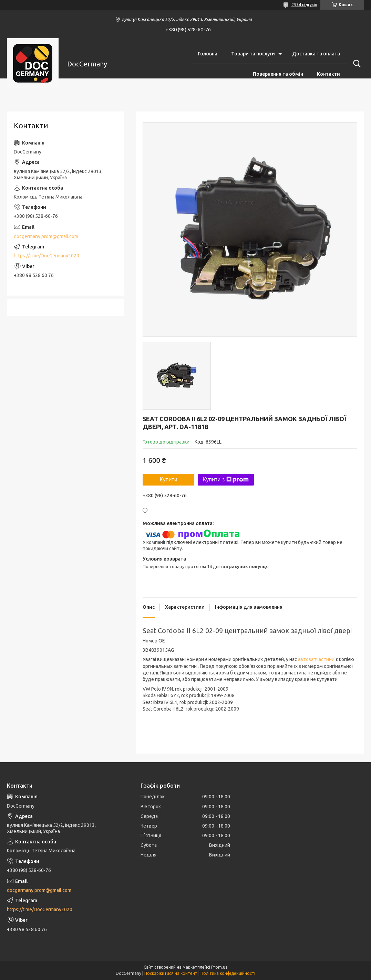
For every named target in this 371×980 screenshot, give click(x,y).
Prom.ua (219, 967)
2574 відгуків (304, 5)
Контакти (328, 74)
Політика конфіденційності (228, 973)
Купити (168, 480)
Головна (208, 54)
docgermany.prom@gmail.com (46, 236)
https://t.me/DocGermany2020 (47, 256)
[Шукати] (355, 64)
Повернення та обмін (278, 74)
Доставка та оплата (316, 54)
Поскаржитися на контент (171, 973)
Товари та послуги (253, 54)
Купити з (226, 480)
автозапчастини (316, 659)
